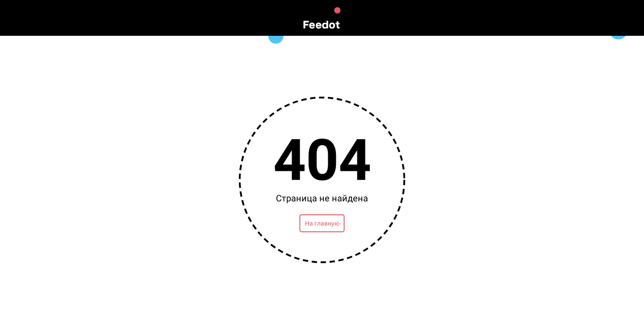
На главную (322, 223)
